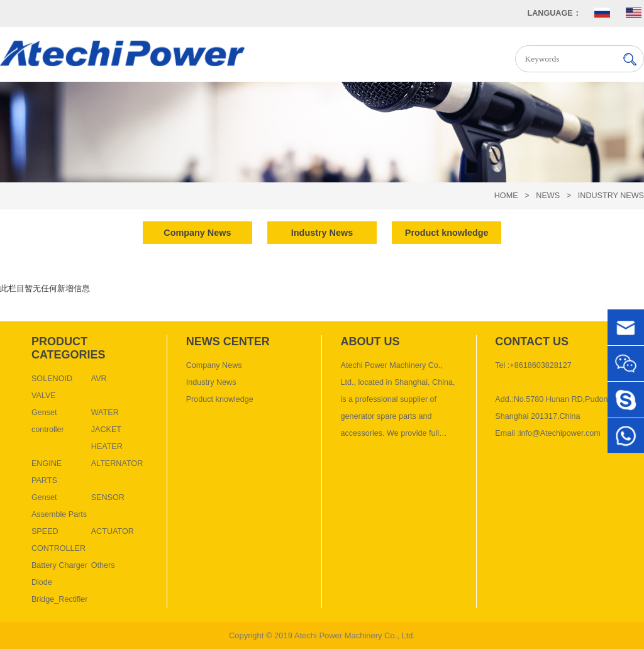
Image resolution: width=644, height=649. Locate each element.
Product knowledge (220, 399)
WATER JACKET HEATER (107, 430)
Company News (214, 365)
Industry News (611, 196)
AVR (99, 379)
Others (103, 565)
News (548, 196)
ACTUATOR (113, 531)
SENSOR (108, 497)
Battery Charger (59, 565)
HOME (506, 196)
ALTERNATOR (117, 463)
